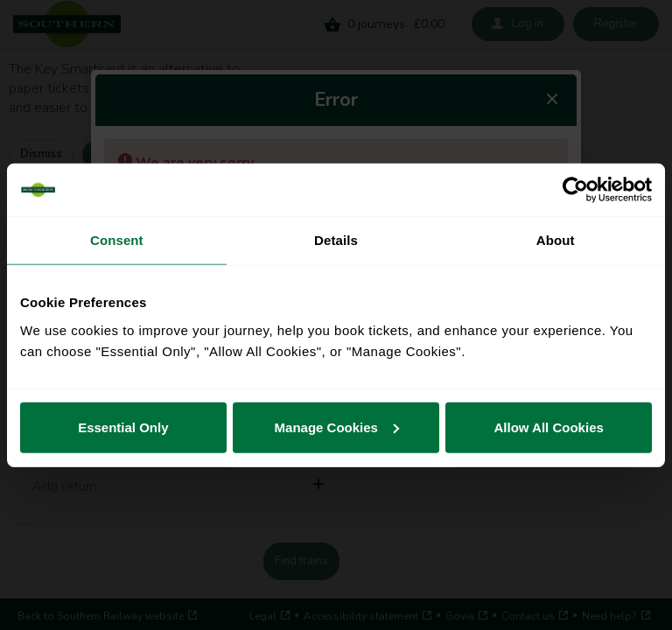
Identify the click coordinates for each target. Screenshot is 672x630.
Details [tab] (336, 240)
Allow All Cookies (549, 427)
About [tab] (556, 240)
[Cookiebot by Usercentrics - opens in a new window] (575, 190)
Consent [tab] (117, 240)
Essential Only (123, 427)
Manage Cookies (337, 427)
